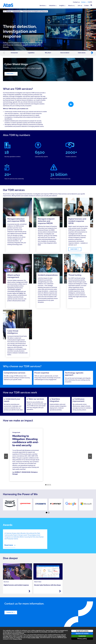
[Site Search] (91, 5)
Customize (82, 636)
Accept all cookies (82, 631)
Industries (52, 6)
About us (71, 6)
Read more (9, 545)
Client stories (82, 53)
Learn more (10, 74)
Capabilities (31, 53)
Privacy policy (82, 639)
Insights (62, 6)
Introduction (14, 53)
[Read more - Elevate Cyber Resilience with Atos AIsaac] (60, 591)
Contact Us (10, 612)
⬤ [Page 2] (49, 513)
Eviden (87, 6)
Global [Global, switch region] (83, 2)
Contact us (76, 2)
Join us (80, 6)
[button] (3, 53)
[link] (10, 505)
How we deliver (65, 53)
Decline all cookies (82, 633)
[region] (48, 456)
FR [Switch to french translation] (91, 2)
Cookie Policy (61, 636)
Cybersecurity (17, 11)
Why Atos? (48, 53)
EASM (18, 290)
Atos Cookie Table (33, 638)
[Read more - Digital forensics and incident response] (29, 591)
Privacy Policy (17, 639)
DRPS (21, 293)
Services (42, 6)
